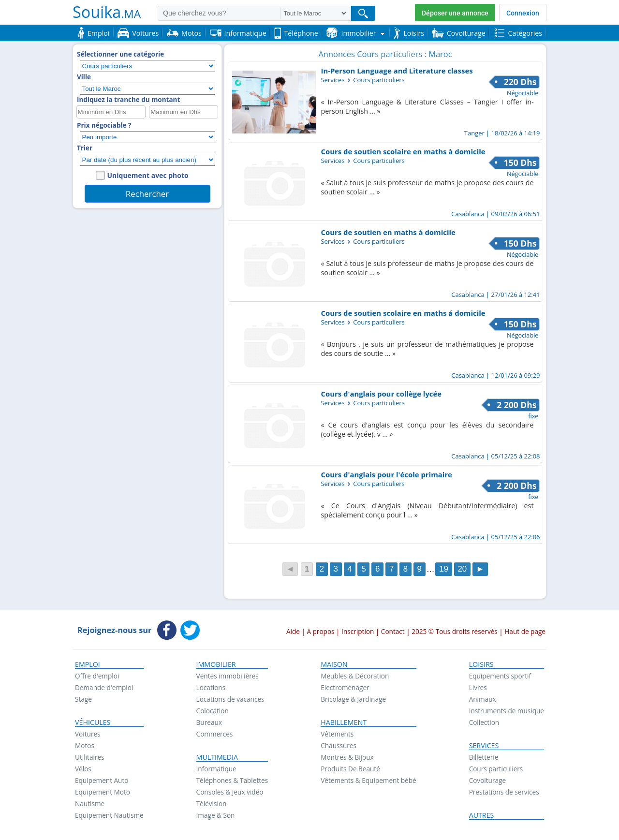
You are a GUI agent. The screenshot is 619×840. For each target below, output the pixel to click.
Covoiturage (487, 780)
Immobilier (216, 664)
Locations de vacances (230, 699)
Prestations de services (504, 792)
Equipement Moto (103, 792)
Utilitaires (90, 757)
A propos (320, 631)
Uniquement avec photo (148, 175)
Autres (482, 815)
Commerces (215, 734)
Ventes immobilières (228, 676)
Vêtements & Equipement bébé (368, 780)
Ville (84, 77)
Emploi (88, 664)
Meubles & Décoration (355, 676)
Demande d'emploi (104, 687)
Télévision (212, 803)
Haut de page (525, 631)
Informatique (216, 769)
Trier (85, 148)
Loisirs (481, 664)
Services (484, 746)
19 (444, 569)
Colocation (213, 711)
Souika (107, 12)
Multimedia (217, 757)
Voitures (88, 734)
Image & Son (216, 815)
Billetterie (484, 757)
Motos (85, 745)
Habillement (344, 722)
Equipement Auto (102, 780)
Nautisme (90, 803)
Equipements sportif (500, 676)
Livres (478, 687)
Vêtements (337, 734)
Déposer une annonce (455, 13)
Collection (484, 722)
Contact (393, 631)
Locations (211, 687)
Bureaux (209, 722)
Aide (293, 631)
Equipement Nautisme (109, 815)
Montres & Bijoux (347, 757)
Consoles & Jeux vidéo (230, 792)
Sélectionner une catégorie (120, 54)
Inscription (358, 631)
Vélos (83, 769)
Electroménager (345, 687)
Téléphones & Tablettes (232, 780)
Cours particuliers (496, 769)
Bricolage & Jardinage (353, 699)
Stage (83, 699)
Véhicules (93, 722)
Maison (334, 664)
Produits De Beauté (350, 769)
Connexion (523, 13)
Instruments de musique (507, 711)
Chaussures (339, 745)
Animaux (483, 699)
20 (462, 569)
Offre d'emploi (97, 676)
